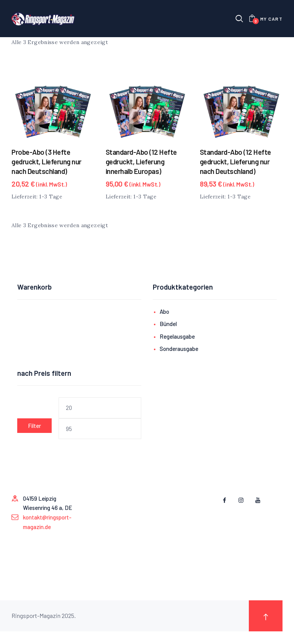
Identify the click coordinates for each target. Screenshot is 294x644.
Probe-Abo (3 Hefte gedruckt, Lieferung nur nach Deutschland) (47, 162)
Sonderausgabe (179, 349)
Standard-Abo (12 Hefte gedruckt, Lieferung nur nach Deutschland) (235, 162)
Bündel (168, 324)
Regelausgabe (177, 337)
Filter (34, 426)
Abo (164, 312)
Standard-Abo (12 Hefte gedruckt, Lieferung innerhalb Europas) (141, 162)
